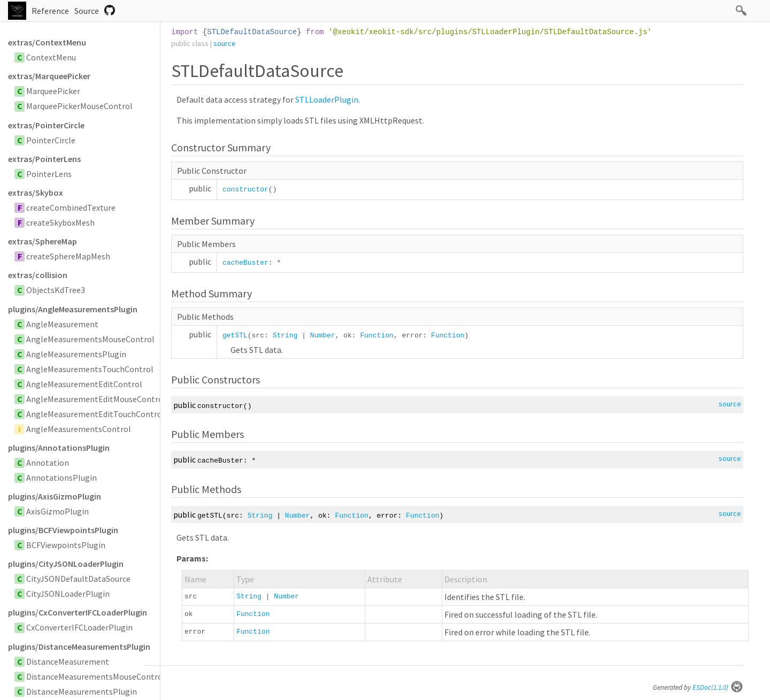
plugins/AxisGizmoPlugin (55, 496)
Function (376, 336)
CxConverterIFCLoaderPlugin (79, 627)
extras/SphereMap (43, 241)
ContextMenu (51, 57)
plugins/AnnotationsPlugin (59, 448)
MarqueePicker (53, 91)
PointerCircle (51, 140)
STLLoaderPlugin (327, 99)
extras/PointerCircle (46, 125)
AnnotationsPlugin (61, 478)
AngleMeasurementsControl (79, 429)
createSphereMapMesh (68, 256)
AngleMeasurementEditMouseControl (96, 399)
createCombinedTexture (71, 207)
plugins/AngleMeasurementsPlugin (73, 309)
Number (323, 336)
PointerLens (49, 174)
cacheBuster (245, 263)
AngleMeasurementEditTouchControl (95, 414)
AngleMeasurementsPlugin (76, 354)
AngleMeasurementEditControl (84, 384)
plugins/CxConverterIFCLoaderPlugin (78, 612)
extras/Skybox (36, 193)
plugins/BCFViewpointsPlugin (63, 530)
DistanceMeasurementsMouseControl (96, 676)
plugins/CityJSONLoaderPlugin (66, 564)
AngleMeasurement (62, 324)
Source (87, 11)
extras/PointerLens (44, 159)
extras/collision (38, 275)
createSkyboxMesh (60, 222)
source (225, 43)
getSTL (235, 336)
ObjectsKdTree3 (56, 290)
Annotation (48, 463)
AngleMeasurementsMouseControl (90, 339)
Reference (50, 11)
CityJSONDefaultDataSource (78, 579)
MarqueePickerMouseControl (79, 106)
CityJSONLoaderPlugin (68, 594)
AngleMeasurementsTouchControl (90, 369)
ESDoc (718, 687)
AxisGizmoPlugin (57, 511)
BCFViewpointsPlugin (66, 545)
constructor (245, 190)
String (285, 336)
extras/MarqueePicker (49, 76)
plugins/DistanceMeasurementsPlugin (79, 647)
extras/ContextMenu (47, 42)
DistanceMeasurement (68, 661)
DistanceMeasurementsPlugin (82, 691)
